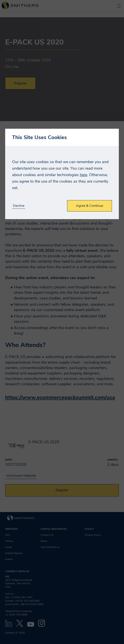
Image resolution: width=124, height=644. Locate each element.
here (83, 175)
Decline (19, 206)
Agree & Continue (89, 206)
